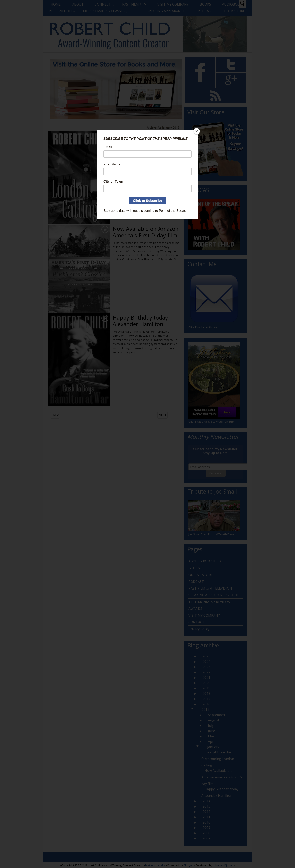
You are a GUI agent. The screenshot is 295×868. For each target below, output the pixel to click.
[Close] (197, 131)
